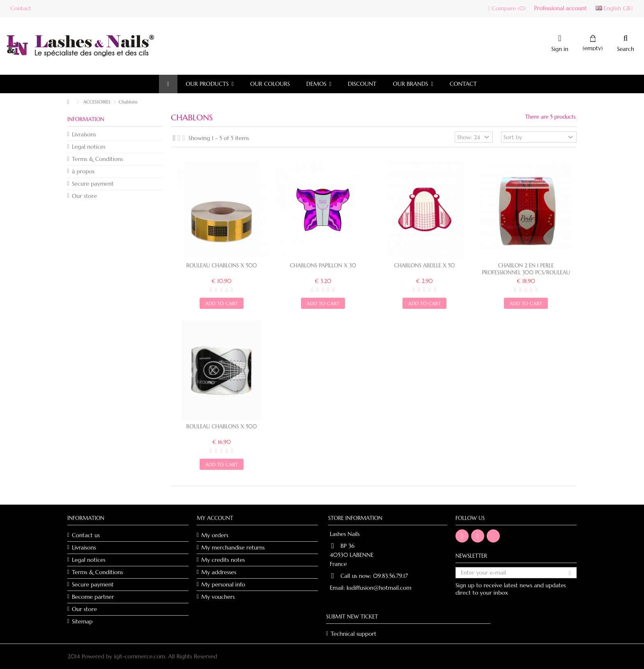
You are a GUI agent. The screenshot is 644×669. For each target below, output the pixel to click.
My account (215, 518)
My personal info (223, 584)
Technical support (353, 634)
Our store (84, 196)
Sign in (560, 48)
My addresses (219, 572)
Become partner (93, 597)
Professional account (560, 8)
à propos (83, 171)
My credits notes (223, 560)
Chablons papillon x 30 (323, 266)
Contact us (86, 535)
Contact (21, 8)
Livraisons (84, 134)
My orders (215, 535)
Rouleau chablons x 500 (222, 266)
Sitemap (82, 621)
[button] (210, 84)
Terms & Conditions (97, 159)
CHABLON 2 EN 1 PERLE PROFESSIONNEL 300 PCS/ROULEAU (526, 269)
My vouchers (218, 597)
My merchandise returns (233, 547)
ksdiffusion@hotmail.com (379, 588)
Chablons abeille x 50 (425, 266)
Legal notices (89, 147)
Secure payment (93, 184)
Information (86, 119)
